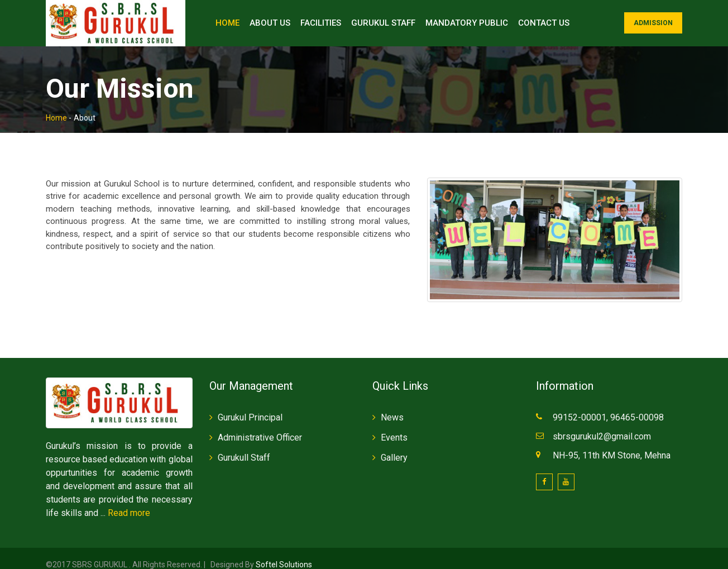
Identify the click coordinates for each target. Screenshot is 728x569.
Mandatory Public (467, 23)
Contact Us (544, 23)
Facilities (321, 23)
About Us (270, 23)
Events (394, 425)
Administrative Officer (260, 425)
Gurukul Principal (250, 405)
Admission (653, 23)
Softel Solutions (283, 552)
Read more (129, 500)
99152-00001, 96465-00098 (609, 405)
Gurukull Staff (244, 445)
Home (227, 23)
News (392, 405)
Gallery (394, 445)
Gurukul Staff (383, 23)
